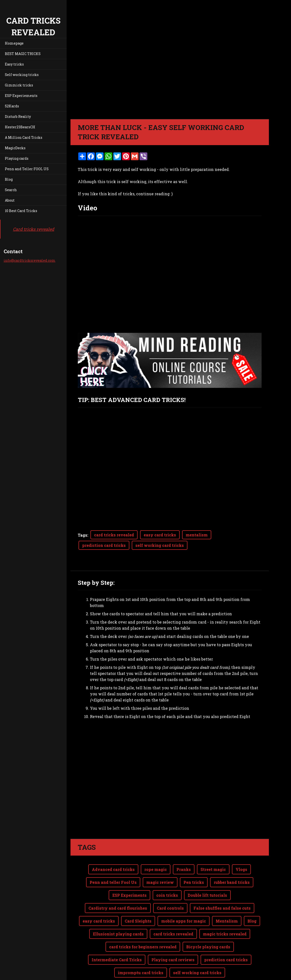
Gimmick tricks (19, 85)
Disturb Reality (18, 117)
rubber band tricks (232, 863)
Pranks (184, 850)
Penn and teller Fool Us (113, 863)
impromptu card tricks (141, 953)
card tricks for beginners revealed (143, 927)
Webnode (257, 974)
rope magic (156, 850)
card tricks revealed (114, 535)
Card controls (170, 889)
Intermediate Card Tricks (117, 940)
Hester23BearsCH (20, 127)
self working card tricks (160, 545)
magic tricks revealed (225, 914)
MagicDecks (15, 148)
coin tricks (167, 876)
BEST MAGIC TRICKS (23, 54)
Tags (83, 535)
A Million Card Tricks (24, 137)
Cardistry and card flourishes (118, 889)
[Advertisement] (170, 767)
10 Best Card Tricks (21, 211)
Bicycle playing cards (208, 927)
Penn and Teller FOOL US (27, 169)
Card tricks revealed (34, 229)
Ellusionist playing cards (118, 914)
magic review (160, 863)
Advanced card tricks (113, 850)
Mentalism (227, 901)
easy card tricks (160, 535)
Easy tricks (14, 64)
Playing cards (17, 158)
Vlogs (241, 850)
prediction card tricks (104, 545)
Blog (9, 179)
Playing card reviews (173, 940)
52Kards (12, 106)
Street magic (213, 850)
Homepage (14, 43)
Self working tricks (22, 75)
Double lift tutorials (207, 876)
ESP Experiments (129, 876)
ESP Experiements (21, 96)
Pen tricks (194, 863)
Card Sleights (138, 901)
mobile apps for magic (184, 901)
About (10, 200)
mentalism (197, 535)
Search (11, 190)
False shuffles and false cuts (222, 889)
